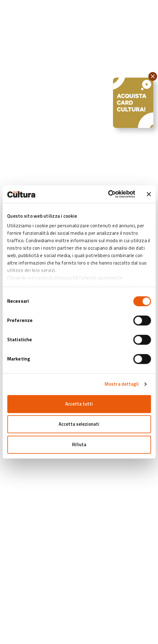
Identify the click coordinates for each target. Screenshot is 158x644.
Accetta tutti (79, 404)
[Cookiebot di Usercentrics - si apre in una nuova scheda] (108, 194)
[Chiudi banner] (149, 194)
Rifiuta (79, 444)
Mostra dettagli (122, 384)
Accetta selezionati (79, 424)
